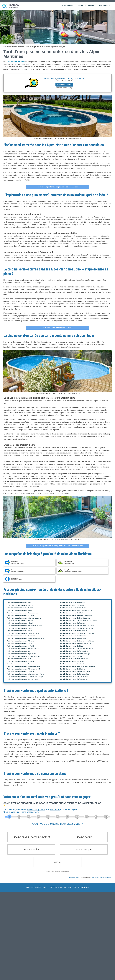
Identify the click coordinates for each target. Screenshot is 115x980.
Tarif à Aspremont (74, 659)
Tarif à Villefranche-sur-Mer (24, 669)
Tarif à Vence (20, 628)
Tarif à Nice (19, 603)
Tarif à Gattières (73, 608)
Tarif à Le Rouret (73, 613)
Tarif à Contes (20, 659)
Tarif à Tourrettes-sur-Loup (77, 610)
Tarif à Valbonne (21, 641)
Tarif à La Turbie (73, 636)
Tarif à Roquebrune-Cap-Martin (26, 638)
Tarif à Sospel (72, 623)
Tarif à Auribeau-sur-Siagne (77, 641)
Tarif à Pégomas (21, 664)
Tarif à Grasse (20, 610)
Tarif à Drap (72, 605)
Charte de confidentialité (74, 878)
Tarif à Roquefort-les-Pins (24, 666)
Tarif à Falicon (73, 669)
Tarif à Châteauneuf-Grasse (77, 633)
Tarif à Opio (72, 661)
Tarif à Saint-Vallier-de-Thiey (77, 628)
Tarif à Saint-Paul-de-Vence (77, 626)
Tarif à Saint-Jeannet (75, 618)
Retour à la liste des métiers (57, 872)
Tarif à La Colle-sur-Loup (23, 656)
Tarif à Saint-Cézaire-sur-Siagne (79, 621)
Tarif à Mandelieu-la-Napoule (25, 626)
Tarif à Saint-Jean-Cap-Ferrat (78, 666)
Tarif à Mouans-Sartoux (23, 649)
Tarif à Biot (19, 651)
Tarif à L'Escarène (74, 651)
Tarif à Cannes (20, 608)
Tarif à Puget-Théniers (75, 672)
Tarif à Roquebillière (75, 674)
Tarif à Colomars (73, 631)
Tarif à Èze (72, 646)
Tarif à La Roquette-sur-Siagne (25, 677)
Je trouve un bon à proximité (57, 328)
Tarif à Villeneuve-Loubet (23, 633)
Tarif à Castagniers (74, 679)
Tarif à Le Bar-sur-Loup (76, 643)
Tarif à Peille (72, 656)
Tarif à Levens (73, 603)
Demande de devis (64, 85)
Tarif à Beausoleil (21, 636)
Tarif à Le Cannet (21, 615)
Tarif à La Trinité (21, 646)
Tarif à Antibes (20, 605)
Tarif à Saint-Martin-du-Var (77, 649)
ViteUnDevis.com (95, 878)
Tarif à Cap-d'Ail (20, 672)
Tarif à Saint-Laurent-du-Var (24, 618)
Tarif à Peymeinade (22, 654)
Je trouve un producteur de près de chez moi (57, 187)
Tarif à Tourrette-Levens (23, 679)
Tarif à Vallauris (20, 623)
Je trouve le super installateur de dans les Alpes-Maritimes (57, 546)
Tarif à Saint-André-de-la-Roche (26, 674)
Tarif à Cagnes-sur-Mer (23, 613)
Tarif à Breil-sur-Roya (75, 654)
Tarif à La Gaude (21, 661)
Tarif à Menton (20, 621)
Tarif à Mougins (20, 631)
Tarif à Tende (72, 664)
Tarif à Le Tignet (73, 638)
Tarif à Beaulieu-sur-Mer (76, 615)
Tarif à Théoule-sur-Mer (76, 677)
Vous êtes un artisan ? (105, 878)
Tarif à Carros (20, 643)
